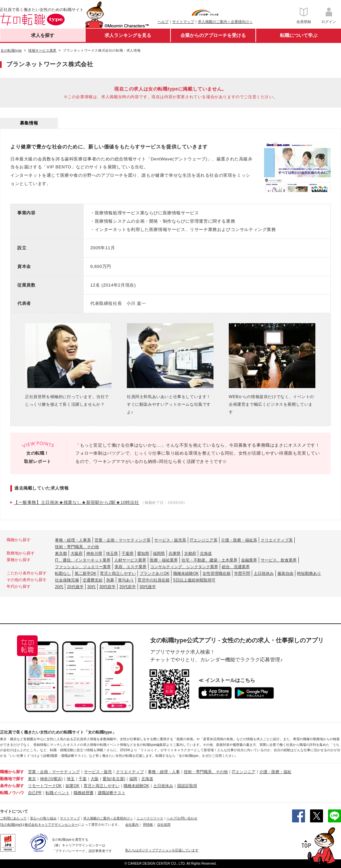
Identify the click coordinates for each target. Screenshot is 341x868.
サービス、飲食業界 (279, 560)
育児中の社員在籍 (154, 580)
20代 (59, 587)
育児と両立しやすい (118, 573)
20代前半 (127, 587)
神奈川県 (94, 553)
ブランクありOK (154, 573)
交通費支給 (93, 580)
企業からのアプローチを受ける (213, 35)
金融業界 (249, 560)
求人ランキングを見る (128, 35)
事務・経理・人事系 (73, 540)
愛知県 (143, 553)
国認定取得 (187, 786)
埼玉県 (112, 553)
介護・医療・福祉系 (239, 540)
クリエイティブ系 (277, 540)
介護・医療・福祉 (275, 772)
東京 (32, 779)
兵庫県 (174, 553)
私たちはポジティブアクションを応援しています (162, 850)
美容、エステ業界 (131, 567)
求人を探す (43, 35)
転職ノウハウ (12, 793)
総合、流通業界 (236, 567)
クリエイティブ (130, 772)
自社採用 (164, 825)
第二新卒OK (85, 573)
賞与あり (126, 580)
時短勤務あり (309, 573)
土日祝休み (264, 573)
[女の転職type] (11, 825)
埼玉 (71, 779)
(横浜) (57, 779)
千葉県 (128, 553)
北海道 (206, 553)
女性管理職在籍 (216, 573)
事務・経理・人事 (164, 772)
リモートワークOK (45, 786)
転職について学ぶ (299, 35)
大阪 (95, 779)
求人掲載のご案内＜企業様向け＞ (225, 22)
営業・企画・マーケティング (54, 772)
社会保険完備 (67, 580)
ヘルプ (163, 22)
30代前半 (107, 587)
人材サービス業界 (130, 560)
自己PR (35, 793)
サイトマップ (183, 22)
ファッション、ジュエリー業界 (83, 567)
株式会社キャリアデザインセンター (51, 825)
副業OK (72, 786)
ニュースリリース (150, 818)
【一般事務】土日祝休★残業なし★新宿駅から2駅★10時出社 (76, 502)
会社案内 (132, 825)
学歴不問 (242, 573)
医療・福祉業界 (164, 560)
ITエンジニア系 (204, 540)
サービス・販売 (98, 772)
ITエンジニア (244, 772)
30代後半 (148, 587)
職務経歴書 (84, 793)
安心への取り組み (43, 818)
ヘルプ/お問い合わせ (182, 818)
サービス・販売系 (170, 540)
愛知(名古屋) (114, 779)
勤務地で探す (12, 779)
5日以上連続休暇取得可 (194, 580)
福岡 (133, 779)
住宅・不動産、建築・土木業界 (209, 560)
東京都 (61, 553)
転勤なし (63, 573)
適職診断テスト (112, 793)
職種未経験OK (186, 573)
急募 (110, 580)
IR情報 (148, 825)
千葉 (83, 779)
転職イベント (58, 793)
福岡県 (159, 553)
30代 (91, 587)
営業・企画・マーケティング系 (123, 540)
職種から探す (12, 772)
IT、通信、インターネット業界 (83, 560)
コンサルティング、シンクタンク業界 (184, 567)
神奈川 (46, 779)
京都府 (190, 553)
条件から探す (12, 786)
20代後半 (75, 587)
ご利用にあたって (13, 818)
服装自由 (285, 573)
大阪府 (77, 553)
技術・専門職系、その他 (77, 547)
